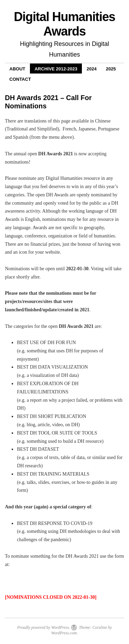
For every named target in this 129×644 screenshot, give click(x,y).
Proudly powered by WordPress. (44, 627)
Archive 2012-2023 (56, 69)
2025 (111, 69)
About (17, 69)
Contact (20, 79)
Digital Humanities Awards (64, 24)
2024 (92, 69)
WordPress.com (64, 633)
